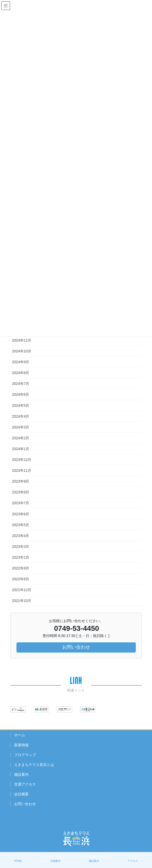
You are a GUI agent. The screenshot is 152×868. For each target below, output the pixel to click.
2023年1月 (21, 557)
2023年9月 (21, 481)
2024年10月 (22, 351)
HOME (18, 861)
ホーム (20, 735)
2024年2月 (21, 438)
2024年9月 (21, 362)
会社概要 (21, 794)
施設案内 (21, 774)
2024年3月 (21, 427)
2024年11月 (22, 340)
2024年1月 (21, 449)
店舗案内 (55, 861)
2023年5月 (21, 525)
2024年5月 (21, 406)
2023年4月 (21, 536)
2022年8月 (21, 568)
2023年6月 (21, 514)
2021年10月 (22, 601)
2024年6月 (21, 394)
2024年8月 (21, 373)
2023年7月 (21, 503)
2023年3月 (21, 547)
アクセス (133, 861)
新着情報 (21, 745)
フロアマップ (25, 755)
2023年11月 (22, 470)
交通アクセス (25, 784)
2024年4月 (21, 416)
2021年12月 (22, 590)
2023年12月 (22, 460)
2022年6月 (21, 579)
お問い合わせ (25, 804)
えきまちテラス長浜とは (34, 765)
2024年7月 (21, 384)
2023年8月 (21, 492)
